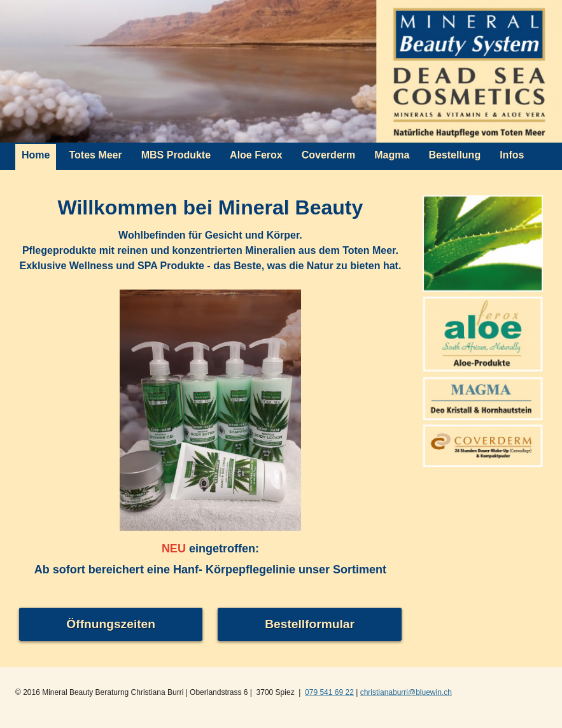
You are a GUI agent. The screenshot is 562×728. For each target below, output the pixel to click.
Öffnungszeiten (111, 624)
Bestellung (454, 155)
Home (36, 155)
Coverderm (328, 155)
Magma (392, 155)
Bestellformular (310, 624)
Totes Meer (95, 155)
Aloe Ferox (256, 155)
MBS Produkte (176, 155)
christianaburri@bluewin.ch (406, 692)
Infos (512, 155)
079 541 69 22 (329, 692)
